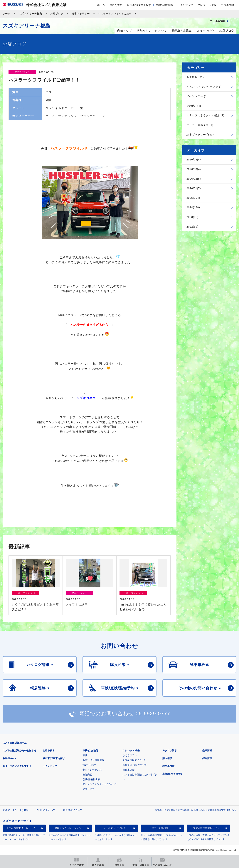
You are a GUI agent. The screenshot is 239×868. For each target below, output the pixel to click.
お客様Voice (9, 758)
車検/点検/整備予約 (173, 774)
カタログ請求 (170, 751)
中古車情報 (228, 5)
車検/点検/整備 (164, 5)
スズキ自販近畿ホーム (15, 743)
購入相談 (167, 758)
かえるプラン (130, 755)
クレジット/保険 (207, 5)
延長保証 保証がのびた (135, 765)
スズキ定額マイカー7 (134, 760)
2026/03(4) (194, 169)
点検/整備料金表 (91, 779)
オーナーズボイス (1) (200, 125)
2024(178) (193, 207)
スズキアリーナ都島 (30, 14)
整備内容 (87, 775)
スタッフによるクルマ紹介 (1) (205, 115)
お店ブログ (57, 14)
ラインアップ (185, 5)
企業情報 (207, 751)
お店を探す (116, 5)
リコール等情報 (160, 828)
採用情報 (207, 758)
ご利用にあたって (46, 810)
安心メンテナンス (92, 770)
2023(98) (192, 217)
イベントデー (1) (197, 96)
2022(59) (192, 227)
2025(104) (193, 198)
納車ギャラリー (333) (200, 135)
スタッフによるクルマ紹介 (17, 766)
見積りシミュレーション (68, 828)
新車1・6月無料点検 (93, 760)
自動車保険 (128, 770)
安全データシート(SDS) (15, 810)
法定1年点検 (89, 765)
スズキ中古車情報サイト (206, 828)
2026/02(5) (194, 179)
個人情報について (73, 810)
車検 (85, 755)
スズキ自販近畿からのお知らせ (19, 751)
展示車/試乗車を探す (139, 5)
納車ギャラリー (81, 14)
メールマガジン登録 (114, 828)
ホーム (101, 5)
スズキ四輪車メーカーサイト (22, 828)
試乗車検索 (168, 766)
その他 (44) (194, 106)
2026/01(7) (194, 188)
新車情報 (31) (195, 77)
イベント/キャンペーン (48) (204, 87)
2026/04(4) (194, 160)
